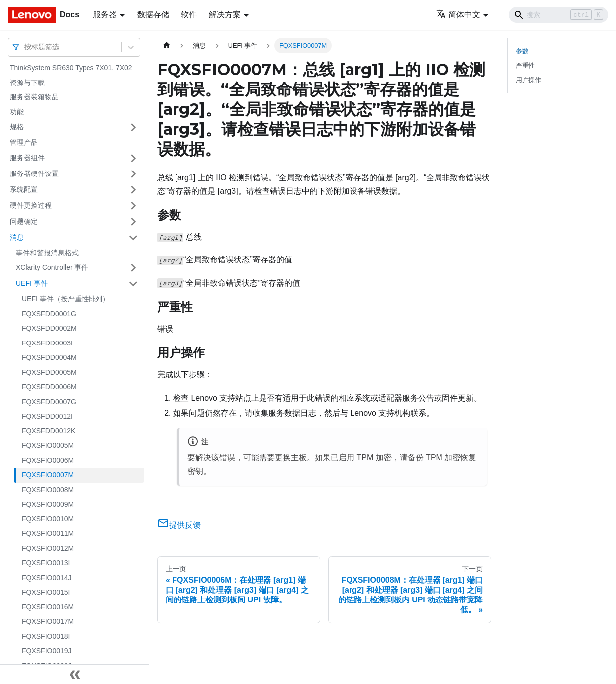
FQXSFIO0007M (48, 475)
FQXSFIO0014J (47, 578)
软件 (189, 15)
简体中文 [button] (458, 15)
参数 (522, 51)
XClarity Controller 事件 (52, 267)
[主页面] (167, 45)
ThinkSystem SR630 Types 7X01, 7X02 (71, 68)
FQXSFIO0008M (48, 490)
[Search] (558, 15)
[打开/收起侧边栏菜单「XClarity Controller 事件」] (133, 268)
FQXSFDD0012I (47, 416)
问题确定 (24, 221)
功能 (17, 112)
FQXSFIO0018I (46, 636)
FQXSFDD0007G (49, 402)
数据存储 (153, 15)
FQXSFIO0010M (48, 519)
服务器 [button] (105, 15)
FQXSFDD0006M (49, 387)
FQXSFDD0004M (49, 357)
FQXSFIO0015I (46, 592)
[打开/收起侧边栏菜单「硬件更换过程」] (133, 206)
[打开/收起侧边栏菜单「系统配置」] (133, 190)
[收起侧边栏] (75, 674)
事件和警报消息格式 (47, 253)
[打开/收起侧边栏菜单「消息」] (133, 238)
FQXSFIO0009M (48, 504)
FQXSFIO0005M (48, 445)
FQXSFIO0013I (46, 563)
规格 (17, 127)
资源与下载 (27, 83)
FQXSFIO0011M (48, 533)
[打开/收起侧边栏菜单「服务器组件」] (133, 158)
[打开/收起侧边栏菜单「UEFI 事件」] (133, 284)
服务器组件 (27, 158)
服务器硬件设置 (34, 173)
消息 (17, 237)
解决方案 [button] (225, 15)
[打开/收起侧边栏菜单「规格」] (133, 127)
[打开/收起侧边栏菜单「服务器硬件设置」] (133, 174)
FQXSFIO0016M (48, 607)
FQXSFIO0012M (48, 548)
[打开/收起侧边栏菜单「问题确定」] (133, 222)
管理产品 (24, 142)
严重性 (525, 65)
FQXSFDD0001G (49, 314)
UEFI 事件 (32, 283)
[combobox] (25, 47)
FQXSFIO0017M (48, 621)
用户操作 (528, 80)
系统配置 (24, 189)
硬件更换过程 (31, 205)
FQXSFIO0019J (47, 651)
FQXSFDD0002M (49, 328)
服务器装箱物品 (34, 97)
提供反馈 (179, 525)
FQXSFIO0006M (48, 460)
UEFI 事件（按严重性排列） (66, 299)
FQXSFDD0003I (47, 343)
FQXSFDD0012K (48, 431)
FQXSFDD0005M (49, 372)
